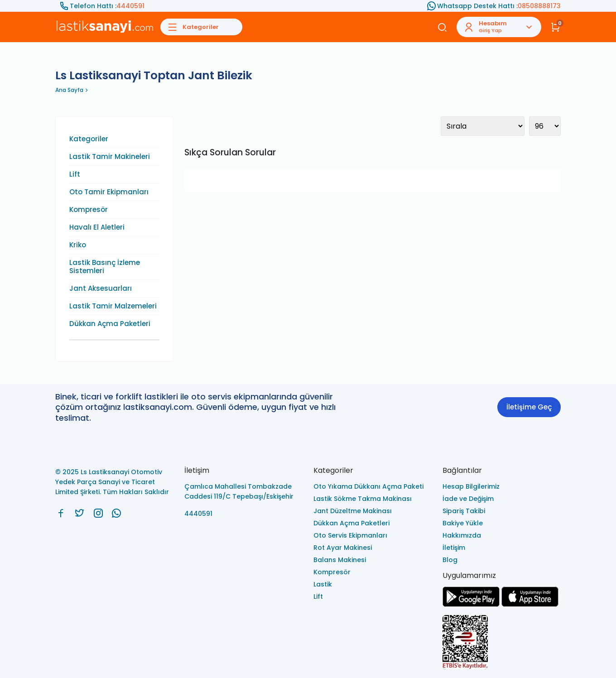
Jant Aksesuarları (101, 289)
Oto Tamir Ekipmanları (109, 192)
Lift (75, 174)
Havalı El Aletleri (97, 227)
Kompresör (89, 210)
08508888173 (539, 6)
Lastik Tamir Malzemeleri (113, 306)
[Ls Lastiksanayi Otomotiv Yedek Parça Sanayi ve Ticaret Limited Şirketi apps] (530, 604)
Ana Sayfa (69, 90)
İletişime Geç (529, 407)
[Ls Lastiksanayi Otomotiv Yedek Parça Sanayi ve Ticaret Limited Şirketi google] (471, 604)
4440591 (130, 6)
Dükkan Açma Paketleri (110, 324)
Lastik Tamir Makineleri (110, 157)
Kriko (78, 245)
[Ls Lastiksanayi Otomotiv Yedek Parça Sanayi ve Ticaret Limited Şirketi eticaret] (502, 643)
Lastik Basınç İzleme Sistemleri (105, 267)
